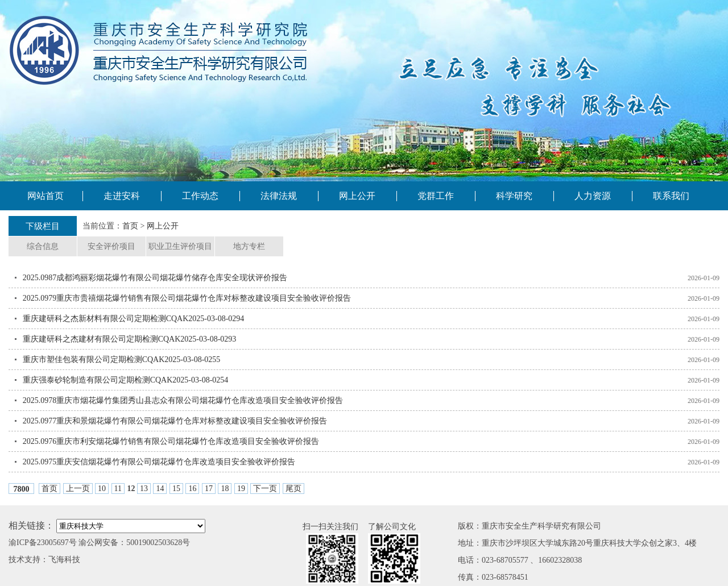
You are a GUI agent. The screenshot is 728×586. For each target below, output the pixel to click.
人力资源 (593, 196)
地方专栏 (249, 246)
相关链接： (31, 525)
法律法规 (279, 196)
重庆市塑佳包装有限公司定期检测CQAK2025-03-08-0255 (122, 360)
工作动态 (200, 196)
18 (225, 489)
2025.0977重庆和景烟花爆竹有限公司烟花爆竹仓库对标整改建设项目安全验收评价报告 (175, 421)
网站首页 (45, 196)
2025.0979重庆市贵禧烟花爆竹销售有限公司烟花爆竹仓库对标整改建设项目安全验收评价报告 (187, 298)
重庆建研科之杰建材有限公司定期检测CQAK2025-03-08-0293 (130, 339)
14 (160, 489)
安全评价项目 (111, 246)
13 (144, 489)
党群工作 (436, 196)
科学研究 (514, 196)
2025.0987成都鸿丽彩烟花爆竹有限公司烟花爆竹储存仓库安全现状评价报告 (155, 278)
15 (176, 489)
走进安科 (122, 196)
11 (118, 489)
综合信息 (43, 246)
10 (102, 489)
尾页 (293, 489)
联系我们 (671, 196)
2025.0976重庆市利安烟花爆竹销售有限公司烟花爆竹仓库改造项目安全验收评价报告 (171, 441)
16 (192, 489)
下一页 (265, 489)
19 (241, 489)
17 (209, 489)
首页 (130, 226)
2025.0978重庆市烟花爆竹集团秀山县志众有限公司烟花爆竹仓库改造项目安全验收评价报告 (183, 400)
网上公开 (357, 196)
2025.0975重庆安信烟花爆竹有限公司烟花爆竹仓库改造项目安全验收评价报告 (159, 462)
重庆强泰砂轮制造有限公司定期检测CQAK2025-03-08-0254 (126, 380)
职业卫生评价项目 (180, 246)
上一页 (78, 489)
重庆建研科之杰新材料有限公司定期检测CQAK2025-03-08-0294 (134, 319)
